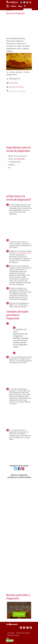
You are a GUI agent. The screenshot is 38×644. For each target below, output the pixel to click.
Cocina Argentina (21, 91)
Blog (20, 6)
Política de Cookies (13, 635)
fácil (19, 79)
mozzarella (20, 159)
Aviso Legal (11, 633)
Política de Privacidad (23, 633)
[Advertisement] (19, 25)
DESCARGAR (19, 614)
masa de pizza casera (23, 253)
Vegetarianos (12, 91)
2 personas (14, 83)
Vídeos (13, 6)
